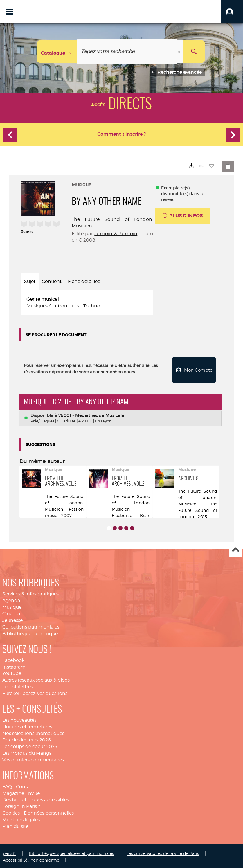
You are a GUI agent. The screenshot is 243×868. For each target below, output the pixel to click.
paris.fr (9, 852)
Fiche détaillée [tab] (84, 281)
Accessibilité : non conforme (31, 859)
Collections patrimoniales (31, 626)
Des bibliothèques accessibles (36, 798)
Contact (25, 785)
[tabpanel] (87, 303)
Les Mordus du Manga (27, 752)
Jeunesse (12, 619)
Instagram (14, 666)
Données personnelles (49, 812)
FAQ (7, 785)
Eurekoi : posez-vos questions (35, 692)
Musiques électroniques (53, 306)
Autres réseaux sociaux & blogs (36, 679)
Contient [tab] (52, 281)
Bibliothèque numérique (30, 632)
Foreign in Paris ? (21, 805)
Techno (92, 306)
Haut (235, 549)
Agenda (11, 599)
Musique (12, 606)
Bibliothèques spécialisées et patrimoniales (71, 852)
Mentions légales (21, 818)
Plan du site (15, 825)
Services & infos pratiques (30, 592)
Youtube (12, 672)
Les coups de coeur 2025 (30, 745)
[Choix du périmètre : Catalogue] (57, 52)
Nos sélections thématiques (33, 732)
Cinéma (11, 612)
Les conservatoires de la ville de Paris (163, 852)
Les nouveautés (19, 719)
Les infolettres (18, 686)
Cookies (11, 812)
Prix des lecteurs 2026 (27, 739)
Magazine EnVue (21, 792)
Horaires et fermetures (27, 725)
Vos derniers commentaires (33, 758)
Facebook (13, 659)
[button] (232, 12)
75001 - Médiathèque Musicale (91, 414)
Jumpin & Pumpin (116, 234)
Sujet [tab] (30, 281)
